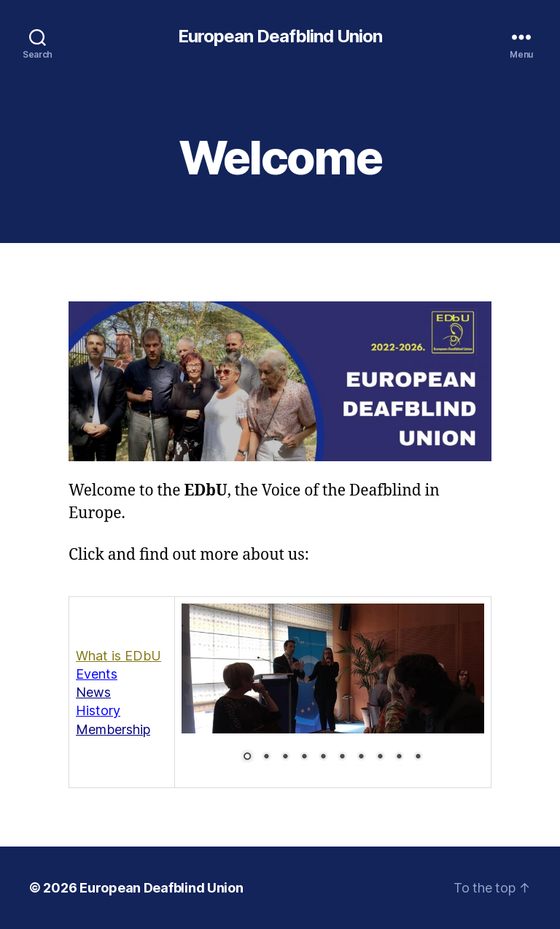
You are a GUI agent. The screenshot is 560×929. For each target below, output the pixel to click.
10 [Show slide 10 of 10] (418, 758)
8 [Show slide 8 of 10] (380, 758)
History (98, 710)
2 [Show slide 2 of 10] (266, 758)
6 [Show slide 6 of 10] (342, 758)
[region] (333, 692)
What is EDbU (118, 656)
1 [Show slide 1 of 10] (247, 758)
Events (97, 674)
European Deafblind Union (280, 36)
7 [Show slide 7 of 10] (361, 758)
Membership (113, 729)
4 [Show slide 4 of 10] (304, 758)
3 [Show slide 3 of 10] (285, 758)
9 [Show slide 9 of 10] (399, 758)
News (93, 692)
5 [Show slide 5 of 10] (323, 758)
